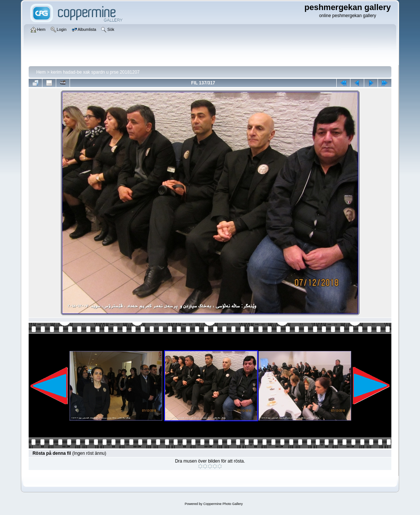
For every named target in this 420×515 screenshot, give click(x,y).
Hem (41, 72)
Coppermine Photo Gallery (223, 504)
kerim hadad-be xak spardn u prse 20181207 (95, 72)
